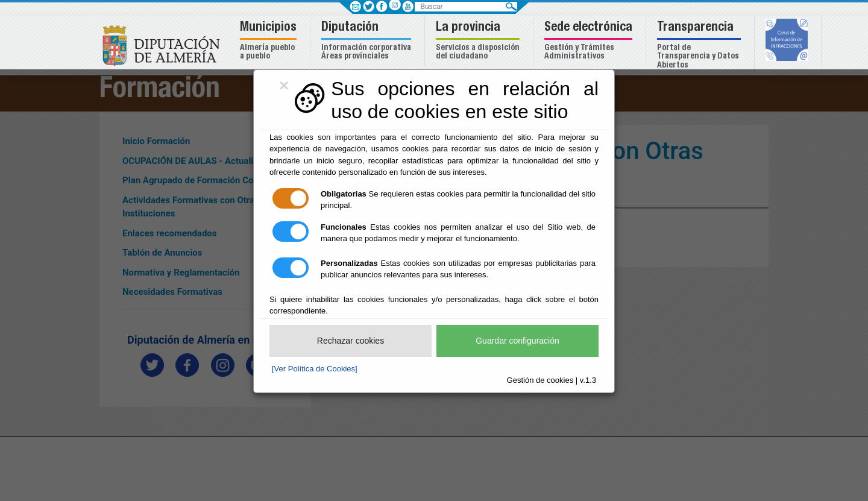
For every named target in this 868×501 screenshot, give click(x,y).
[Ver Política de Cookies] (315, 369)
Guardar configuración (517, 341)
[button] (270, 41)
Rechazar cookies (351, 341)
